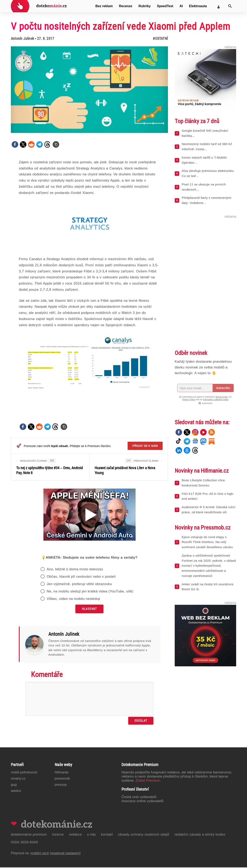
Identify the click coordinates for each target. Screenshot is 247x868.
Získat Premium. (148, 781)
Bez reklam (104, 6)
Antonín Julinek (22, 38)
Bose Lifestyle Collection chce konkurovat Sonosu (203, 483)
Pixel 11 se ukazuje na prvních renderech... (204, 187)
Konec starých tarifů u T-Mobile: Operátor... (205, 160)
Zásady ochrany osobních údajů (144, 835)
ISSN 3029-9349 (24, 843)
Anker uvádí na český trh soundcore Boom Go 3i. (208, 587)
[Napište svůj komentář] (89, 700)
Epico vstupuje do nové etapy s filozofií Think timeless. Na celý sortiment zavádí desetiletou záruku (207, 542)
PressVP (61, 785)
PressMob (62, 779)
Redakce (75, 835)
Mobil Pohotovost (24, 773)
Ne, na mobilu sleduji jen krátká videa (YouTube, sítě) (90, 592)
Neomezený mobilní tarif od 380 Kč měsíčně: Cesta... (207, 146)
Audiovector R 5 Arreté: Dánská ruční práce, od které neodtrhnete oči (208, 510)
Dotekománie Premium (29, 835)
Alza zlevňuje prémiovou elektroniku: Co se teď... (208, 173)
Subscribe (223, 388)
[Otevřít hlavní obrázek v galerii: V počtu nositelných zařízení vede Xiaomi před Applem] (89, 90)
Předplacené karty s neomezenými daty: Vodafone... (207, 200)
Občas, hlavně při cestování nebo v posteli (81, 577)
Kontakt (107, 835)
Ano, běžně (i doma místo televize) (75, 570)
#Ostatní (160, 38)
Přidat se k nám (145, 446)
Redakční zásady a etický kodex (200, 835)
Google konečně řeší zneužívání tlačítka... (205, 133)
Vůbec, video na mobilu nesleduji (73, 599)
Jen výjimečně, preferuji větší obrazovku (79, 585)
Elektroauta (198, 6)
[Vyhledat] (230, 6)
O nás (92, 835)
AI (181, 6)
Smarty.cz (18, 779)
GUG (14, 785)
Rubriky (145, 6)
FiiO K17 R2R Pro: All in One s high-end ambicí (208, 496)
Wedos (16, 791)
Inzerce (58, 835)
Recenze (126, 6)
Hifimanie (62, 773)
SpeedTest (165, 6)
